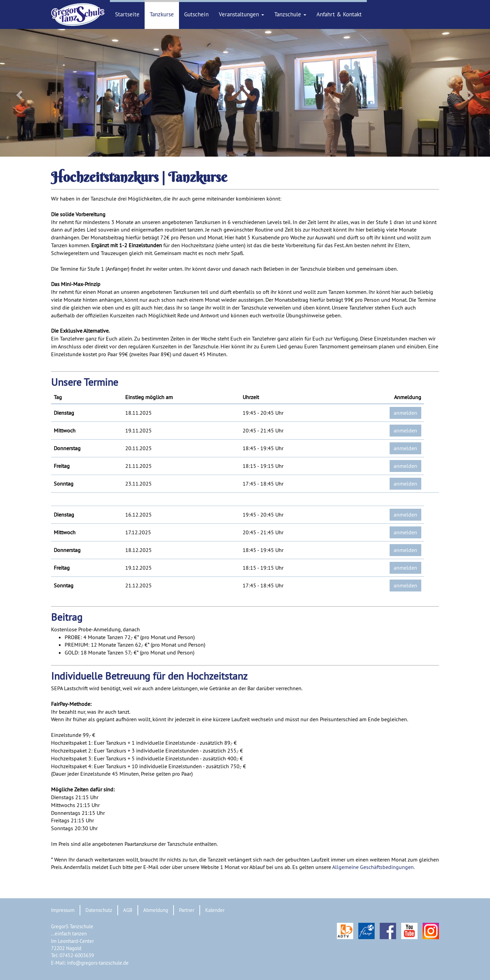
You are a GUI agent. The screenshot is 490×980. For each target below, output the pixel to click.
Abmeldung (156, 910)
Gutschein (196, 14)
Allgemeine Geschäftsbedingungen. (373, 867)
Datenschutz (99, 910)
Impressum (63, 910)
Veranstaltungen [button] (241, 14)
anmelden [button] (405, 413)
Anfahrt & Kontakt (339, 14)
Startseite (127, 14)
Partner (187, 910)
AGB (128, 910)
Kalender (215, 910)
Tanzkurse (162, 14)
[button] (37, 93)
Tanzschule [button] (290, 14)
